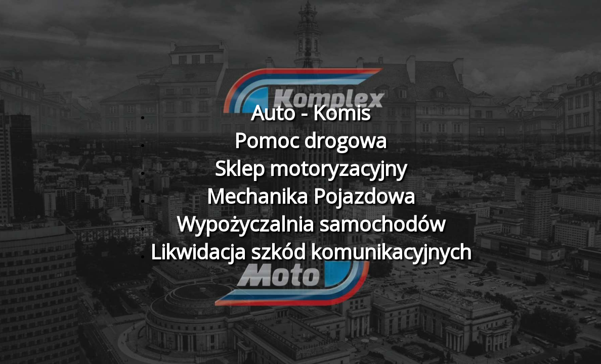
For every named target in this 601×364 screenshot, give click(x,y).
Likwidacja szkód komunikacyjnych (311, 252)
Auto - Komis (311, 112)
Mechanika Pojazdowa (311, 196)
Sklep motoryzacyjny (311, 168)
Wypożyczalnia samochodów (311, 224)
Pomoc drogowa (311, 140)
